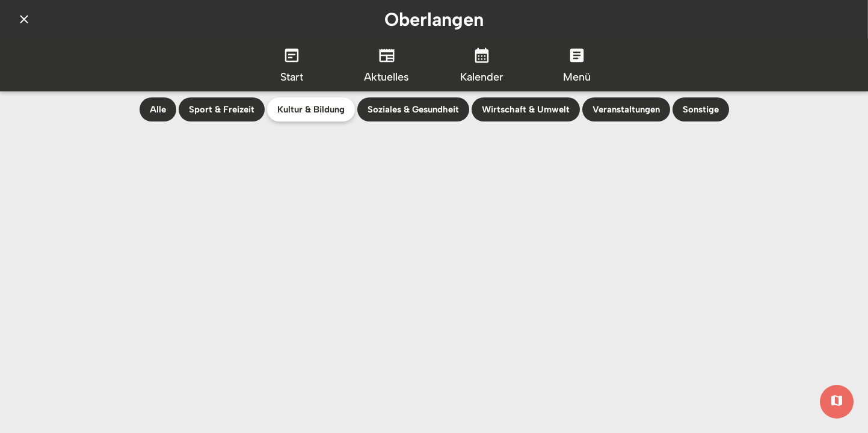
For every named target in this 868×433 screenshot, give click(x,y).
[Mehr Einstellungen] (577, 65)
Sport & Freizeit (222, 109)
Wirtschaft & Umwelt (526, 109)
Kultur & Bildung (311, 109)
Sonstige (701, 109)
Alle (158, 109)
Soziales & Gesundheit (413, 109)
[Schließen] (24, 19)
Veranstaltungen (626, 109)
